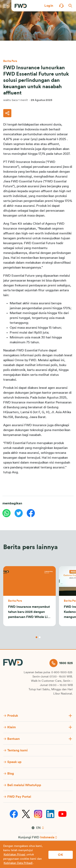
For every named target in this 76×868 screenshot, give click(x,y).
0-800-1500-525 (62, 672)
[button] (49, 6)
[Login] (49, 6)
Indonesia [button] (47, 837)
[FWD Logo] (21, 6)
